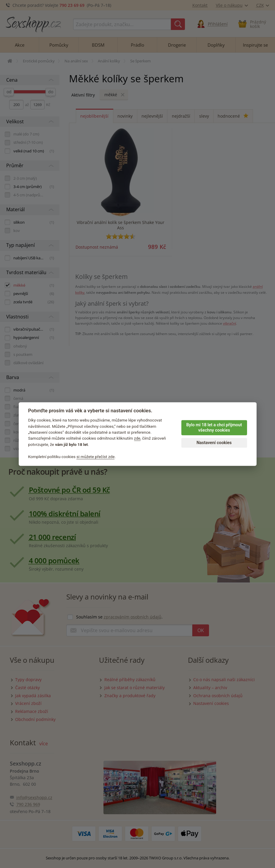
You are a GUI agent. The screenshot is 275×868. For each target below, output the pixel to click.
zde (137, 438)
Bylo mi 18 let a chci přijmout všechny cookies (214, 428)
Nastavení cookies (214, 443)
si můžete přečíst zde (95, 457)
